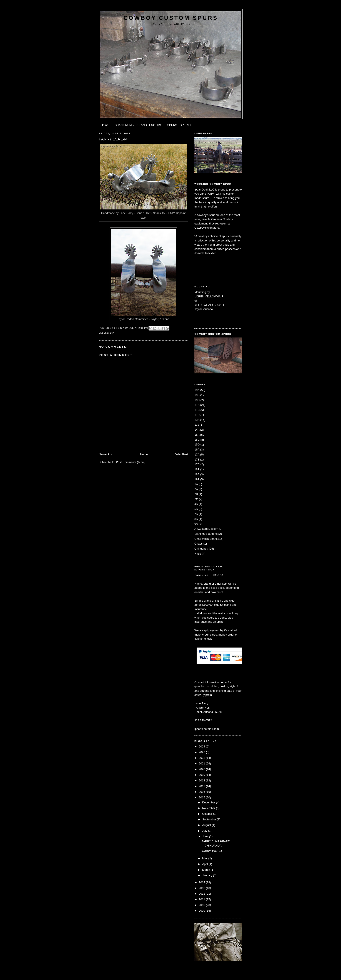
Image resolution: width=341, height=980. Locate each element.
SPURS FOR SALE (180, 125)
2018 (202, 780)
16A (197, 450)
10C (197, 400)
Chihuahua (201, 549)
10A (197, 390)
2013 (202, 888)
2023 (202, 752)
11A (197, 405)
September (210, 819)
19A (197, 479)
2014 (202, 882)
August (207, 825)
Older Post (181, 454)
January (208, 875)
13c (197, 425)
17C (197, 464)
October (208, 814)
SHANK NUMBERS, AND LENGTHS (138, 125)
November (209, 808)
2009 (202, 911)
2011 (202, 899)
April (206, 864)
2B (196, 494)
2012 (202, 894)
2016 (202, 792)
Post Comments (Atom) (131, 462)
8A (196, 519)
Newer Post (106, 454)
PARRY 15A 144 (212, 851)
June (206, 836)
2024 (202, 746)
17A (197, 455)
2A (196, 489)
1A (196, 484)
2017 (202, 786)
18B (197, 474)
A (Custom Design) (206, 529)
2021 (202, 763)
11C (197, 410)
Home (105, 125)
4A (196, 504)
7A (196, 514)
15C (197, 440)
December (209, 802)
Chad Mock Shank (206, 539)
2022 (202, 758)
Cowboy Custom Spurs (171, 18)
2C (196, 499)
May (205, 858)
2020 (202, 769)
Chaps (199, 544)
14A (197, 430)
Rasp (198, 554)
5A (196, 509)
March (207, 870)
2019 (202, 775)
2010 (202, 905)
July (205, 831)
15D (197, 444)
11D (197, 415)
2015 (202, 797)
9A (196, 524)
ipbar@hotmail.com (207, 729)
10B (197, 395)
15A (112, 333)
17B (197, 460)
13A (197, 420)
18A (197, 469)
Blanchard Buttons (206, 534)
